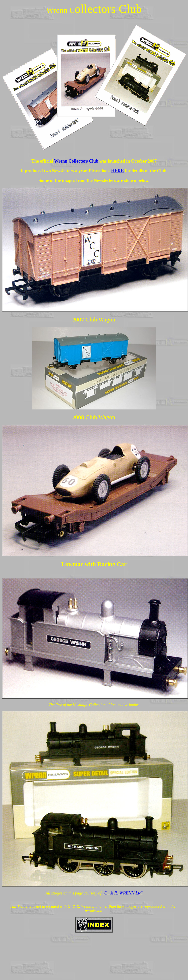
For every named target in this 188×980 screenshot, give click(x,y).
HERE (117, 171)
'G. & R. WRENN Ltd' (123, 893)
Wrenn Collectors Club (77, 161)
